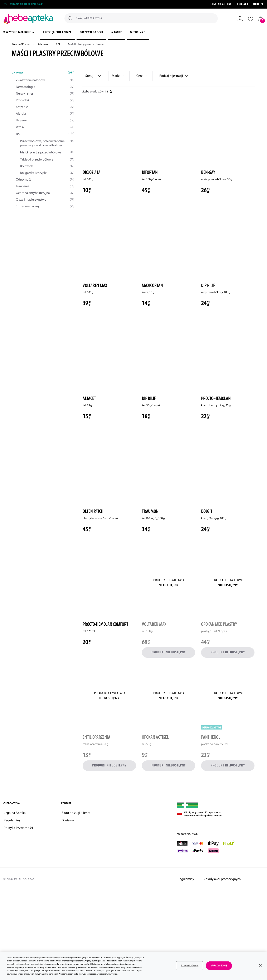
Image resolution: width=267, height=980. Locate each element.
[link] (119, 76)
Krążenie (45, 107)
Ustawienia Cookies (190, 965)
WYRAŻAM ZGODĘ (219, 965)
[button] (143, 76)
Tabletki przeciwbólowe (47, 160)
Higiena (45, 120)
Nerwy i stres (45, 94)
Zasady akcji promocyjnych (222, 879)
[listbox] (93, 76)
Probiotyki (45, 100)
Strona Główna (21, 45)
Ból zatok (47, 166)
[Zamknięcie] (260, 965)
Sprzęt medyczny (45, 206)
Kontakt (242, 4)
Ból (58, 45)
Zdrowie (43, 45)
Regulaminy (12, 821)
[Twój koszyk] (261, 18)
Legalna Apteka (221, 4)
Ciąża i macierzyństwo (45, 200)
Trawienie (45, 186)
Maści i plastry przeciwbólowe (47, 153)
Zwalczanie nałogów (45, 80)
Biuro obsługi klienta (76, 813)
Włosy (45, 127)
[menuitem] (57, 33)
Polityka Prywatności (18, 828)
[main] (133, 966)
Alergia (45, 114)
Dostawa (68, 821)
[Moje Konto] (240, 18)
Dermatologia (45, 87)
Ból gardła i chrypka (47, 173)
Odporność (45, 180)
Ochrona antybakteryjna (45, 193)
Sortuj (89, 76)
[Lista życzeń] (251, 19)
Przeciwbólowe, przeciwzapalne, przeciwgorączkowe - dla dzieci (47, 143)
